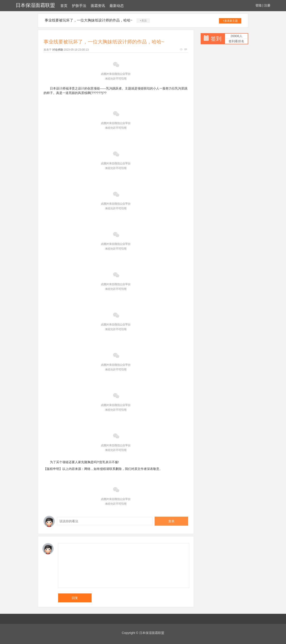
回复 (75, 598)
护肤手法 (79, 6)
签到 (216, 39)
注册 (267, 5)
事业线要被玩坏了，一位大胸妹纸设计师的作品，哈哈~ (89, 20)
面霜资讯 (98, 6)
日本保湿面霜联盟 (35, 5)
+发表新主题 (230, 21)
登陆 (259, 5)
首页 (64, 6)
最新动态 (117, 6)
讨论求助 (58, 50)
